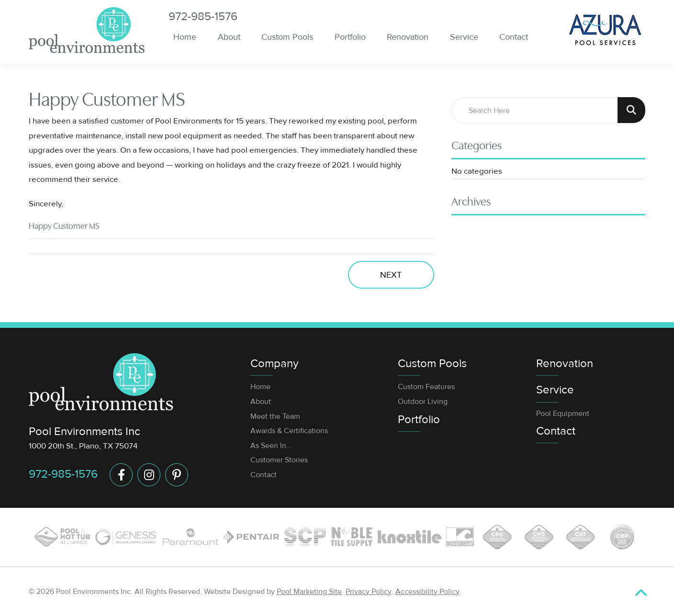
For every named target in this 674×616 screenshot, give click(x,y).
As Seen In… (271, 446)
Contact (264, 475)
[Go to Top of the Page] (641, 593)
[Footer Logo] (101, 382)
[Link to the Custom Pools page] (62, 537)
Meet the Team (275, 416)
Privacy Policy (369, 592)
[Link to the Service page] (191, 537)
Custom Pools (432, 364)
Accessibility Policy (427, 592)
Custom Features (426, 387)
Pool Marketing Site (309, 592)
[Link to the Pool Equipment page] (251, 537)
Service (555, 390)
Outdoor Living (423, 402)
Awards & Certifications (289, 431)
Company (275, 364)
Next (391, 275)
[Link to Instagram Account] (149, 475)
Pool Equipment (563, 414)
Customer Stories (279, 460)
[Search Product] (631, 110)
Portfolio (419, 420)
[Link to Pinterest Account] (177, 475)
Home (260, 387)
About (261, 402)
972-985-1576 (203, 17)
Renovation (565, 364)
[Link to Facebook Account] (121, 475)
